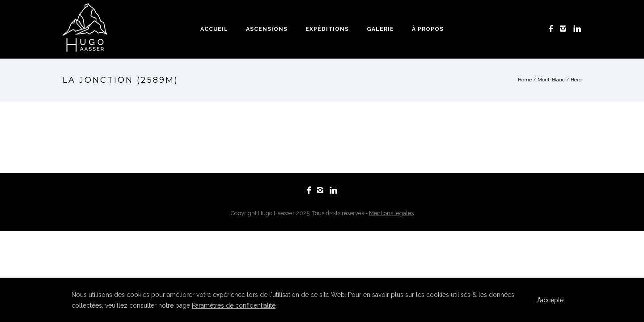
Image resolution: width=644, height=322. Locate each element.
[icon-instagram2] (566, 29)
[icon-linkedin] (577, 29)
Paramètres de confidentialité (234, 305)
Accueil (214, 29)
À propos (428, 29)
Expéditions (327, 29)
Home (525, 80)
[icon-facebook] (553, 29)
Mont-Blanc (551, 80)
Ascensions (267, 29)
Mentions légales (391, 213)
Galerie (380, 29)
